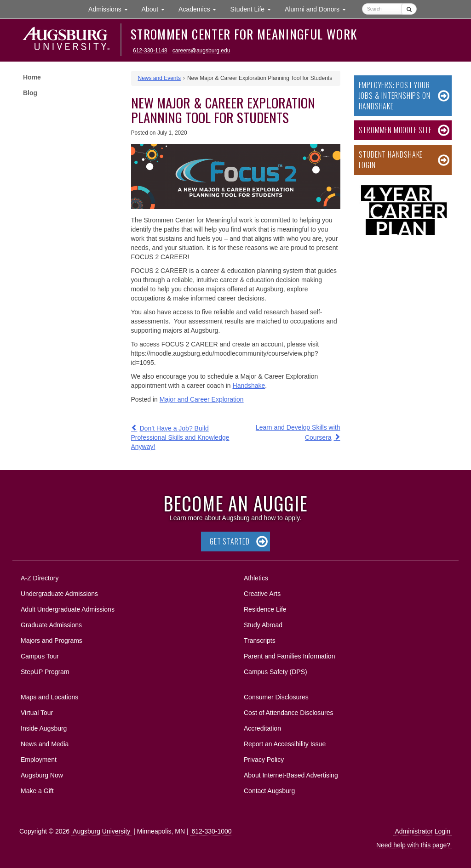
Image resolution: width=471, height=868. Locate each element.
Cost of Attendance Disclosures (289, 713)
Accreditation (262, 728)
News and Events (159, 78)
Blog (30, 93)
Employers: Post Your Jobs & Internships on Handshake (395, 96)
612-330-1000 (211, 831)
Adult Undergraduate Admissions (68, 609)
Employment (39, 760)
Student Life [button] (254, 9)
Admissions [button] (111, 9)
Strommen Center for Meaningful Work (244, 34)
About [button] (157, 11)
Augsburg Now (42, 775)
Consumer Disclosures (276, 697)
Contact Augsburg (269, 791)
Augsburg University (101, 831)
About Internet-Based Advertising (291, 775)
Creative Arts (262, 594)
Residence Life (265, 609)
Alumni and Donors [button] (319, 9)
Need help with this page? (413, 845)
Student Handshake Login (391, 160)
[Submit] (409, 9)
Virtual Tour (37, 713)
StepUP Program (45, 672)
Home (32, 77)
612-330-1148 (150, 51)
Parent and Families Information (289, 656)
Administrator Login (422, 831)
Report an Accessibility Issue (285, 744)
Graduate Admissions (51, 625)
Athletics (256, 578)
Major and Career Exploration (202, 399)
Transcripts (260, 641)
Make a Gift (37, 791)
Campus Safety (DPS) (276, 672)
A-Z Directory (40, 578)
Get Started (230, 541)
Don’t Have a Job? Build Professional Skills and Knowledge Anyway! (180, 437)
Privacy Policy (264, 760)
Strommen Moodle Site (395, 130)
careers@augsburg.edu (201, 51)
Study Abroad (263, 625)
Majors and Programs (51, 639)
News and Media (45, 744)
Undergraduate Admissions (59, 594)
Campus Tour (40, 656)
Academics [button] (201, 9)
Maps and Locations (49, 697)
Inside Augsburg (44, 728)
